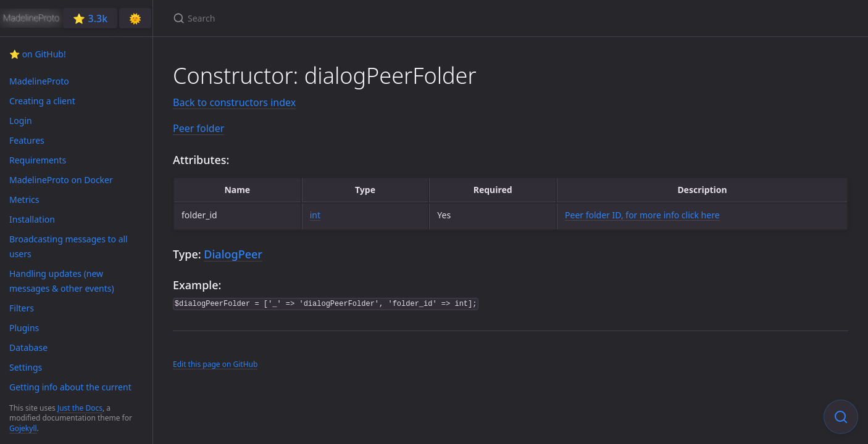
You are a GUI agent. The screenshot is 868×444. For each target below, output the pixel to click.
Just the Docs (80, 408)
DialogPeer (233, 254)
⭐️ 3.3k (90, 18)
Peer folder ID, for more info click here (642, 215)
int (315, 215)
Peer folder (198, 128)
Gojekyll (23, 428)
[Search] (319, 18)
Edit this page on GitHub (215, 364)
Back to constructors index (234, 102)
